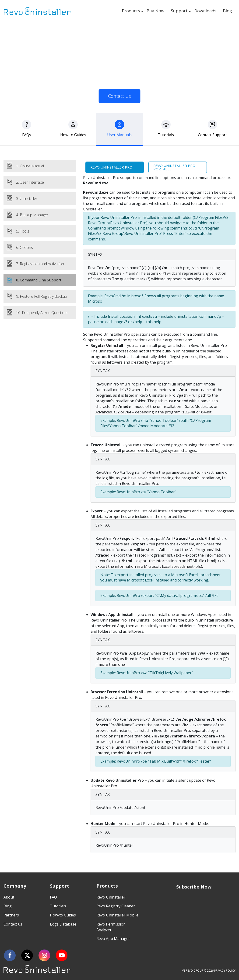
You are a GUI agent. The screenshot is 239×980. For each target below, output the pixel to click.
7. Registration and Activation (40, 264)
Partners (11, 915)
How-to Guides (63, 915)
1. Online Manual (30, 166)
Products (131, 11)
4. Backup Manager (32, 215)
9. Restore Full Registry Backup (42, 296)
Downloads (205, 11)
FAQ (53, 897)
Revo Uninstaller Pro (111, 167)
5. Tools (23, 231)
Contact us (13, 924)
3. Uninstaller (27, 199)
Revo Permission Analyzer (111, 927)
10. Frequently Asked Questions (42, 313)
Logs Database (63, 924)
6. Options (25, 247)
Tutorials (58, 906)
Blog (227, 11)
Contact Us (119, 96)
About (9, 897)
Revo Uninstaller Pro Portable (174, 167)
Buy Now (155, 11)
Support (179, 11)
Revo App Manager (113, 939)
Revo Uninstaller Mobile (117, 915)
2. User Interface (30, 182)
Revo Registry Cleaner (116, 906)
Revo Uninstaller (111, 897)
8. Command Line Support (39, 280)
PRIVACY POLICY (225, 971)
